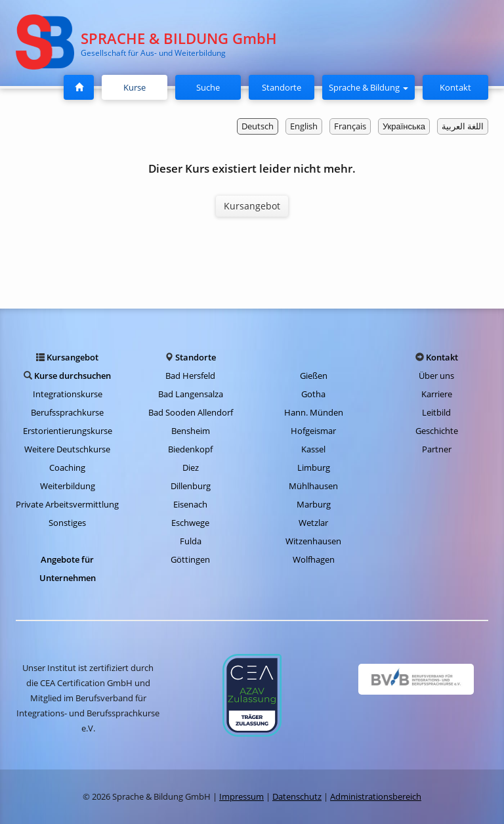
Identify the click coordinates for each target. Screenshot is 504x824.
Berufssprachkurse (67, 412)
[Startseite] (79, 87)
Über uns (436, 376)
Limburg (314, 467)
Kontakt (455, 87)
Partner (437, 449)
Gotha (313, 394)
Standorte (282, 87)
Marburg (314, 504)
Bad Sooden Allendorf (191, 412)
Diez (191, 467)
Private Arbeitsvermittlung (67, 504)
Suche (208, 87)
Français (350, 126)
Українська (404, 126)
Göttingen (190, 559)
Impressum (241, 796)
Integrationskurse (68, 394)
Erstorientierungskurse (68, 431)
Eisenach (190, 504)
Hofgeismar (313, 431)
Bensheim (191, 431)
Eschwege (190, 523)
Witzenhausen (313, 541)
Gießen (314, 376)
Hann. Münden (314, 412)
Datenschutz (297, 796)
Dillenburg (191, 486)
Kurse (140, 87)
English (304, 126)
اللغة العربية (463, 126)
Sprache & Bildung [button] (368, 87)
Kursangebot (252, 206)
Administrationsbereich (376, 796)
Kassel (313, 449)
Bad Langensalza (191, 394)
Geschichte (437, 431)
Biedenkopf (190, 449)
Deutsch (258, 126)
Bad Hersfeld (190, 376)
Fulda (191, 541)
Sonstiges (67, 523)
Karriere (437, 394)
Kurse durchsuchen (73, 376)
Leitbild (436, 412)
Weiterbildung (68, 486)
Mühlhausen (313, 486)
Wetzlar (313, 523)
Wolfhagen (314, 559)
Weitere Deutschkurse (67, 449)
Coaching (67, 467)
